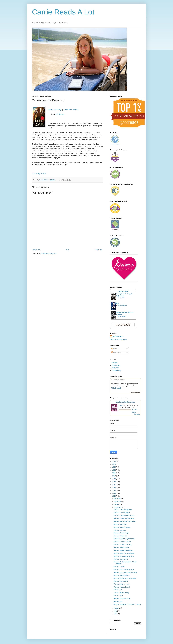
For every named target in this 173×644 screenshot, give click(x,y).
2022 (114, 470)
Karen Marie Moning (71, 110)
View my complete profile (118, 340)
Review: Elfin (118, 602)
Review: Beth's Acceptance (123, 510)
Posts (114, 349)
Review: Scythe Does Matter (123, 550)
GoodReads (116, 365)
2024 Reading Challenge (125, 402)
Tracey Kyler (121, 298)
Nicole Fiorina (122, 316)
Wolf (118, 303)
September (118, 507)
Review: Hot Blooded (121, 559)
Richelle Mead (116, 388)
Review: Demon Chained (122, 527)
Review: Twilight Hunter (122, 547)
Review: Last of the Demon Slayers (125, 573)
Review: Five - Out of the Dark (124, 570)
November (118, 502)
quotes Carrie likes (118, 379)
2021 (114, 473)
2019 (114, 479)
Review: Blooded (119, 567)
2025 (114, 461)
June (116, 614)
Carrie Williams (118, 336)
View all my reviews (39, 174)
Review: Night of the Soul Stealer (125, 521)
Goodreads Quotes (135, 392)
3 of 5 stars (60, 114)
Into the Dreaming (55, 110)
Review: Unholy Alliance (122, 575)
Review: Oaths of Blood (122, 584)
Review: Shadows (120, 530)
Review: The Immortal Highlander (125, 578)
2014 (114, 493)
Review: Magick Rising (121, 593)
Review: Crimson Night (121, 533)
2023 (114, 467)
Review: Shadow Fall (121, 581)
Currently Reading (123, 291)
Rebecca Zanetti (122, 305)
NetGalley (115, 368)
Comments (116, 352)
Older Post (98, 250)
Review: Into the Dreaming (123, 545)
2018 (114, 482)
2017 (114, 485)
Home (68, 250)
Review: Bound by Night (122, 513)
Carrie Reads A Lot (63, 12)
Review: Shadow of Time (122, 599)
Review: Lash (118, 596)
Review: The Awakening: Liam (124, 556)
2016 (114, 487)
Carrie (121, 405)
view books (137, 414)
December (118, 499)
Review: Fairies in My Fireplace (124, 539)
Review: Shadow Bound (122, 587)
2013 (114, 496)
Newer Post (36, 250)
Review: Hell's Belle (120, 524)
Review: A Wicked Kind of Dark (124, 516)
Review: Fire (118, 590)
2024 (114, 464)
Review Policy (117, 370)
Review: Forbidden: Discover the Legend (127, 604)
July (116, 611)
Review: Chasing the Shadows (124, 518)
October (117, 504)
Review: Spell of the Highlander (124, 553)
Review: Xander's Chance (122, 542)
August (117, 608)
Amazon (115, 363)
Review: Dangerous (120, 536)
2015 (114, 490)
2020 (114, 476)
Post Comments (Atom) (49, 253)
